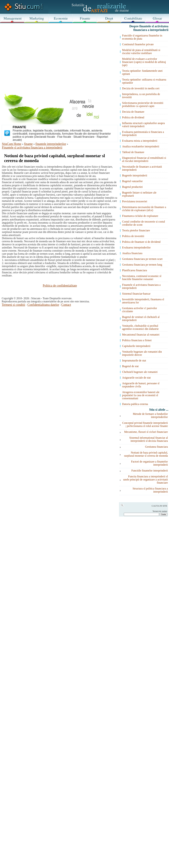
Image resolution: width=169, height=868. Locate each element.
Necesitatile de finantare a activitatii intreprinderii (142, 168)
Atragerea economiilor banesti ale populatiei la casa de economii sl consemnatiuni (141, 395)
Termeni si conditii (13, 305)
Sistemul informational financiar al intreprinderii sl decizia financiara (149, 439)
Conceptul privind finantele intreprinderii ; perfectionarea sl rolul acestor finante (145, 424)
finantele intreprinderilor (51, 144)
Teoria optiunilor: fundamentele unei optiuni (142, 72)
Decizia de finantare (133, 112)
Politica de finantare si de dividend (141, 242)
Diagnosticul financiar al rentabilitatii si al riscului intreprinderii (144, 159)
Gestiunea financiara (156, 447)
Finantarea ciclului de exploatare (140, 216)
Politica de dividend (133, 117)
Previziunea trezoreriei (135, 201)
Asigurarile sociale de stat (136, 378)
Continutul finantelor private (138, 44)
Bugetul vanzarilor (132, 181)
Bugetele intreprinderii (135, 175)
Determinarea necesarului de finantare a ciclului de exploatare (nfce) (144, 209)
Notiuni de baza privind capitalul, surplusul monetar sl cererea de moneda (146, 454)
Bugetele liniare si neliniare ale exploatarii (139, 194)
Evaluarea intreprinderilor (136, 247)
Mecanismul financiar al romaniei (141, 335)
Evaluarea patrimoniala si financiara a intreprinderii (143, 133)
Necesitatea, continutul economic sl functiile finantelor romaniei (142, 278)
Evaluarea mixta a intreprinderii (140, 141)
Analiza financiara (132, 253)
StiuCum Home (12, 144)
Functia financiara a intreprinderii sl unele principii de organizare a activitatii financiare (145, 480)
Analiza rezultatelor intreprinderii (141, 146)
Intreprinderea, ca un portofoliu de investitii (141, 96)
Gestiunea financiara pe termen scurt (142, 259)
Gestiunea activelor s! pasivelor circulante (140, 310)
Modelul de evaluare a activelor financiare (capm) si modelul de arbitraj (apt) (144, 62)
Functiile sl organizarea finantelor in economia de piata (142, 37)
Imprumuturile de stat (134, 360)
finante (28, 144)
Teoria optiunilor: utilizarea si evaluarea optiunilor (144, 81)
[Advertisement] (35, 63)
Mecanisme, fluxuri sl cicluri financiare (146, 432)
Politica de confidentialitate (60, 286)
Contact (66, 305)
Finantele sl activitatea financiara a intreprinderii (32, 148)
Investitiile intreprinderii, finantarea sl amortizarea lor (143, 301)
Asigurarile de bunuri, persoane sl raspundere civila (141, 385)
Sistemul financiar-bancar (136, 294)
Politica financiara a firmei (137, 340)
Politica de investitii (133, 236)
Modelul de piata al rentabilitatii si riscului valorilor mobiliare (141, 52)
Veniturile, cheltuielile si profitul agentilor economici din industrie (140, 327)
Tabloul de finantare (133, 152)
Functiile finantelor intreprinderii (150, 471)
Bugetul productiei (132, 187)
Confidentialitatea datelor (43, 305)
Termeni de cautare (160, 511)
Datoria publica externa (135, 404)
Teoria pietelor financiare (136, 230)
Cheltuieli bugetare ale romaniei (140, 372)
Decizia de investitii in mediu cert (141, 88)
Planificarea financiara (135, 270)
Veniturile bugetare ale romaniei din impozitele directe (142, 353)
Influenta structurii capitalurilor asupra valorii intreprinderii (143, 125)
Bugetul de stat (130, 366)
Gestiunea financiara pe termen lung (142, 265)
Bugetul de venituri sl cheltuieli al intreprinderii (141, 319)
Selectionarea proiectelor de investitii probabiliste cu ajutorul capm (143, 104)
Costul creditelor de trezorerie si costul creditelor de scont (143, 223)
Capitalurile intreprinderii (136, 346)
